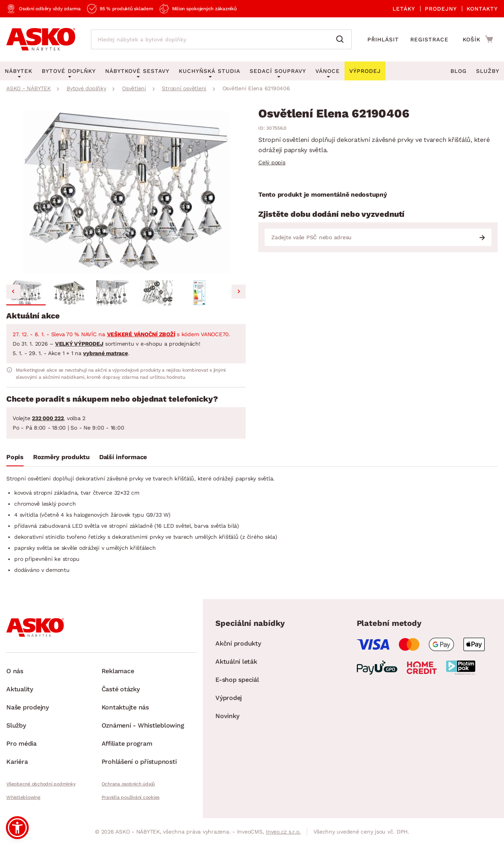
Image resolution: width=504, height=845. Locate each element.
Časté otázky (121, 689)
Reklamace (118, 671)
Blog (459, 71)
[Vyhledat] (342, 39)
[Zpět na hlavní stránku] (41, 39)
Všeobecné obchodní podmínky (41, 784)
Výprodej (229, 698)
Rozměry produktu (61, 457)
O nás (15, 671)
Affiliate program (127, 744)
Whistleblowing (23, 797)
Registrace (429, 39)
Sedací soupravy (278, 71)
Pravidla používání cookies (131, 797)
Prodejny (441, 9)
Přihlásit (383, 39)
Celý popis (272, 162)
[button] (26, 293)
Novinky (227, 716)
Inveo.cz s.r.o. (283, 832)
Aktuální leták (236, 662)
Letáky (404, 9)
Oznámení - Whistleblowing (143, 725)
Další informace (123, 457)
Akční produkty (238, 643)
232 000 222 (48, 418)
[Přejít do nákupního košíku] (478, 39)
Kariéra (17, 762)
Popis (15, 457)
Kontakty (482, 9)
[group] (126, 192)
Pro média (21, 744)
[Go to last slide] (13, 292)
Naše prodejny (28, 707)
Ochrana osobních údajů (128, 784)
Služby (488, 71)
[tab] (15, 459)
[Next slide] (239, 292)
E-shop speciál (237, 680)
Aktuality (20, 689)
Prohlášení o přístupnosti (139, 762)
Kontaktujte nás (125, 707)
